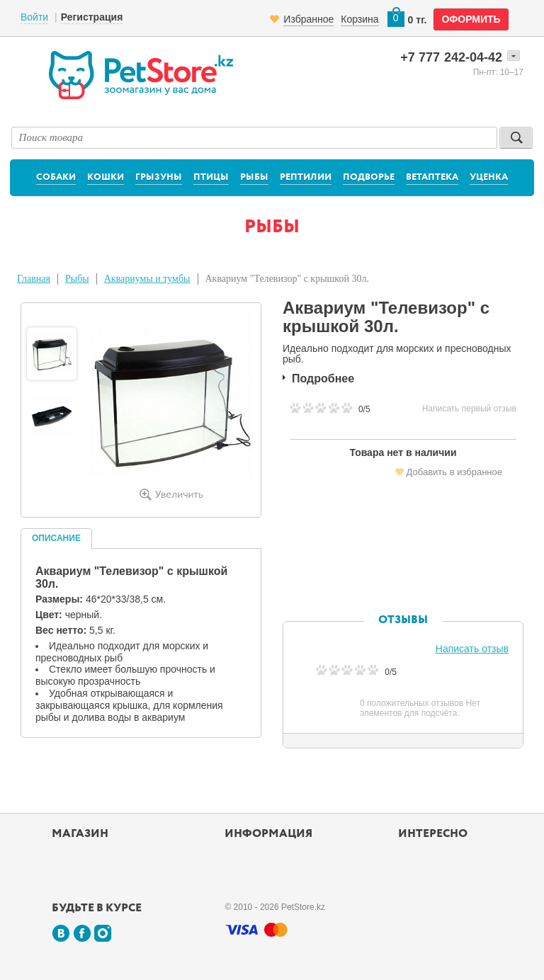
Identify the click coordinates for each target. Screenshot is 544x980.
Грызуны (159, 177)
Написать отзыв (472, 649)
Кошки (106, 177)
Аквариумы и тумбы (147, 279)
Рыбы (254, 177)
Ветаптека (432, 177)
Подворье (369, 177)
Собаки (56, 177)
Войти (34, 17)
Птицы (211, 177)
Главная (34, 279)
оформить (471, 19)
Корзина (359, 19)
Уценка (489, 177)
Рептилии (306, 177)
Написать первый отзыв (469, 409)
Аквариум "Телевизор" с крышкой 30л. (287, 279)
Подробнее (323, 378)
